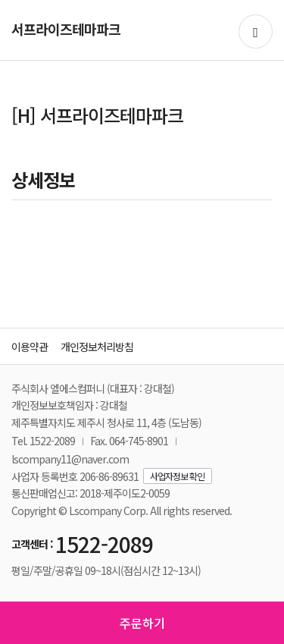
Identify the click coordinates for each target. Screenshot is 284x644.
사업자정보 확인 (177, 476)
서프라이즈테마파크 (66, 29)
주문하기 (142, 623)
